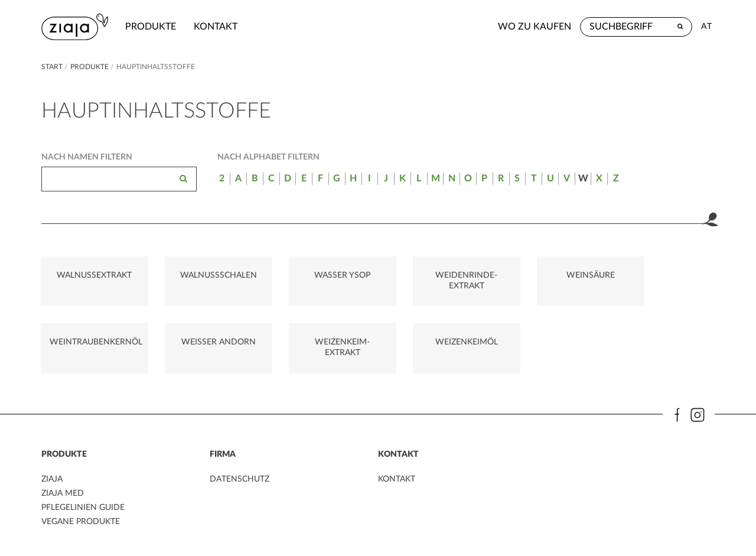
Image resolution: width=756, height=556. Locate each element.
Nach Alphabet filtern (268, 157)
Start (53, 67)
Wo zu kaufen (535, 27)
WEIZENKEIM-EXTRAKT (205, 351)
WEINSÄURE (550, 277)
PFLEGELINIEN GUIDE (83, 511)
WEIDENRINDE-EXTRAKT (436, 282)
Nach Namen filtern (87, 157)
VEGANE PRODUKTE (81, 524)
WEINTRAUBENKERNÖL (670, 277)
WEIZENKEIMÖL (320, 346)
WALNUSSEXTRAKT (90, 277)
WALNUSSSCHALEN (205, 277)
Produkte (151, 27)
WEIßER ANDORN (90, 346)
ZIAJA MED (63, 497)
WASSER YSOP (320, 277)
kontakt (216, 27)
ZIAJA (52, 483)
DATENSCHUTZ (239, 483)
